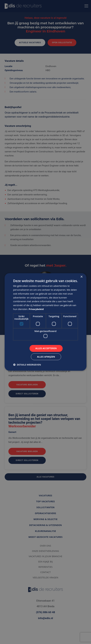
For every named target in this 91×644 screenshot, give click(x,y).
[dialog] (45, 322)
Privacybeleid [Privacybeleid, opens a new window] (36, 309)
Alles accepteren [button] (46, 348)
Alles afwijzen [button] (46, 357)
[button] (27, 365)
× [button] (81, 277)
